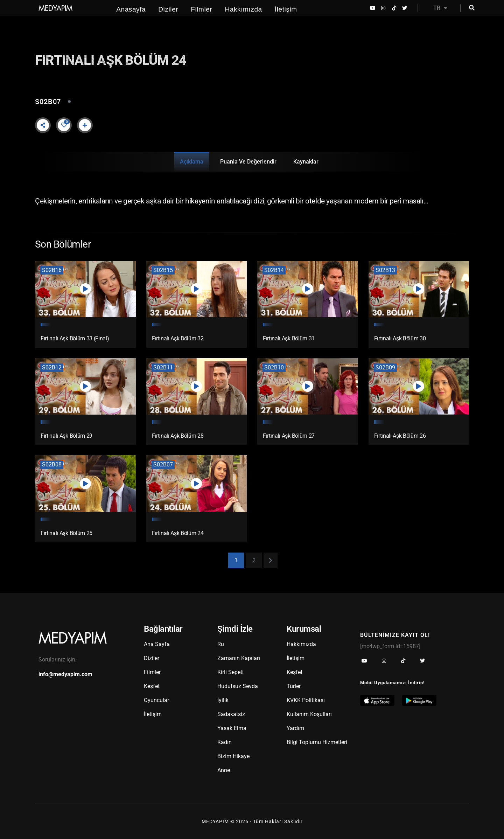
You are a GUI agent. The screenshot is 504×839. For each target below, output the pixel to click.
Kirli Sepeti (230, 672)
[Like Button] (64, 125)
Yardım (295, 728)
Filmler (201, 9)
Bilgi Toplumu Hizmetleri (317, 742)
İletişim (286, 9)
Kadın (225, 742)
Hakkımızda (243, 9)
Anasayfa (131, 9)
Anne (224, 770)
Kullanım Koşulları (309, 714)
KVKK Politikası (306, 700)
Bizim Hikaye (233, 756)
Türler (294, 686)
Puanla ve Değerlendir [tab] (248, 162)
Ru (221, 644)
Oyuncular (156, 700)
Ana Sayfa (157, 644)
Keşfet (152, 686)
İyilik (223, 700)
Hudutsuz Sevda (238, 686)
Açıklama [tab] (192, 162)
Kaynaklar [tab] (306, 162)
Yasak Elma (232, 728)
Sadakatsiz (231, 714)
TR (440, 8)
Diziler (168, 9)
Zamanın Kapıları (239, 658)
